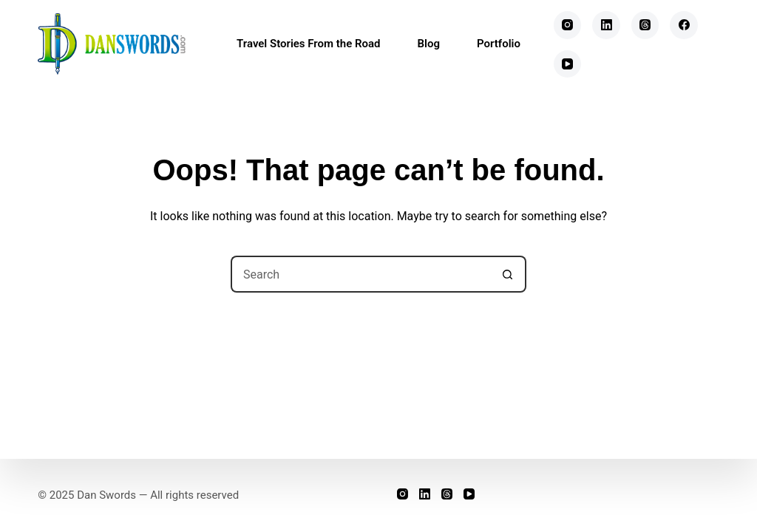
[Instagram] (568, 25)
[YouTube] (568, 64)
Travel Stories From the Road (308, 44)
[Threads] (645, 25)
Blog (429, 44)
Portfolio (499, 44)
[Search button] (508, 274)
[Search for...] (360, 274)
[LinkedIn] (606, 25)
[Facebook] (684, 25)
